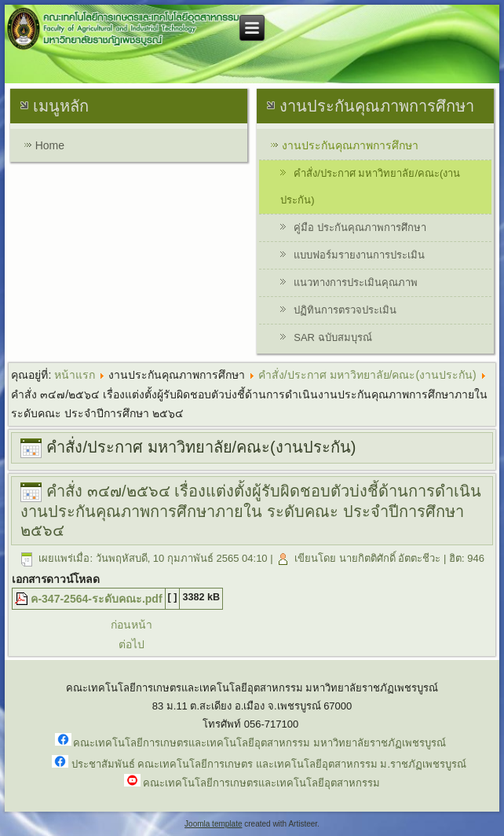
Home (50, 145)
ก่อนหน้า (131, 625)
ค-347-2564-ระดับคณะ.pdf (96, 599)
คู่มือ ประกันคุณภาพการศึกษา (360, 227)
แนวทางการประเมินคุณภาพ (356, 282)
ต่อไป (131, 644)
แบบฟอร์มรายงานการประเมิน (359, 255)
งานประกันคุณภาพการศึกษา (350, 145)
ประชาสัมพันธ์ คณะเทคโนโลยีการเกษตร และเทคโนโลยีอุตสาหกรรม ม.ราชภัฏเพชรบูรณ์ (269, 764)
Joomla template (213, 824)
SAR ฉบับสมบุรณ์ (332, 337)
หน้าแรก (75, 375)
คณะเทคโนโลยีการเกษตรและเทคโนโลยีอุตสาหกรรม (261, 783)
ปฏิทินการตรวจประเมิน (345, 310)
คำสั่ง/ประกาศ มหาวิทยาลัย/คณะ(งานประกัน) (370, 187)
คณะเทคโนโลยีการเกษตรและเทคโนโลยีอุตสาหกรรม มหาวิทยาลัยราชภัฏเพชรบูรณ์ (259, 743)
